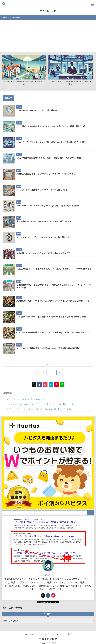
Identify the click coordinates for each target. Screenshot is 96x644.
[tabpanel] (25, 71)
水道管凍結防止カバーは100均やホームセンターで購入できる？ (46, 222)
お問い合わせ (17, 17)
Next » (48, 364)
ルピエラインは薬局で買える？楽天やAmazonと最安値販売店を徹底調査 (50, 349)
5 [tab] (50, 89)
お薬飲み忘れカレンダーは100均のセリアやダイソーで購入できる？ (48, 174)
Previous (5, 69)
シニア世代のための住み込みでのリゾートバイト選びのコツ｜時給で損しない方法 (54, 127)
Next (91, 69)
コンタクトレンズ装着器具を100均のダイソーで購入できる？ (45, 190)
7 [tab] (54, 89)
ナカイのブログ (48, 11)
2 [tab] (43, 89)
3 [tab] (45, 89)
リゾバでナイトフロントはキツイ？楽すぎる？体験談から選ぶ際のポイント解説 (53, 142)
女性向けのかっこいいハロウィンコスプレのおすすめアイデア (45, 253)
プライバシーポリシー (58, 634)
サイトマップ (45, 634)
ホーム (5, 17)
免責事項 (71, 634)
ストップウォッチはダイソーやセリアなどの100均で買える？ (45, 238)
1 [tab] (41, 89)
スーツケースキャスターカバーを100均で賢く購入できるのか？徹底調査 (50, 206)
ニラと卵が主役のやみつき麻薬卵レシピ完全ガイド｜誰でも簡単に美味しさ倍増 (53, 317)
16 (60, 372)
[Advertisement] (48, 37)
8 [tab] (57, 89)
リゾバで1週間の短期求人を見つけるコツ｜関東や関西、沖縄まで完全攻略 (51, 158)
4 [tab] (47, 89)
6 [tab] (52, 89)
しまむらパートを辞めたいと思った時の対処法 (38, 111)
